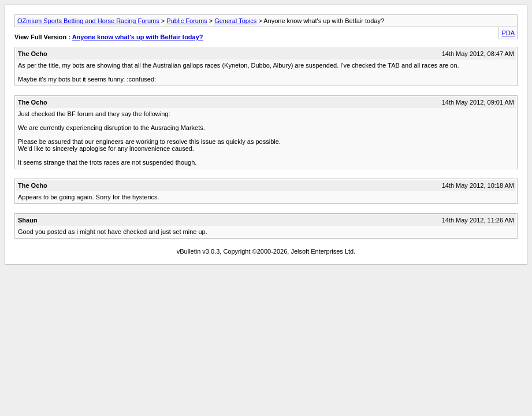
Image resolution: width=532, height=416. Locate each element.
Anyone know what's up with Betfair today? (138, 37)
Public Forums (187, 21)
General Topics (235, 21)
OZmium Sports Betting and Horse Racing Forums (88, 21)
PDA (508, 33)
